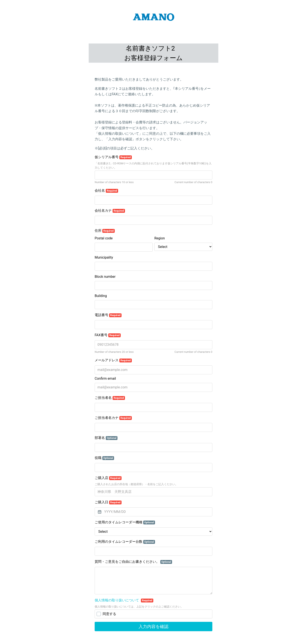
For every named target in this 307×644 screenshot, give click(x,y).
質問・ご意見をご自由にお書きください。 (133, 562)
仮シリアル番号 (113, 157)
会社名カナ (110, 211)
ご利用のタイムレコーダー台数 (125, 542)
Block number (105, 277)
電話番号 (108, 315)
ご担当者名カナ (113, 418)
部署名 (106, 438)
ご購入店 (108, 478)
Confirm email (105, 378)
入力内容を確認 (153, 627)
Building (101, 296)
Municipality (104, 257)
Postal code (104, 238)
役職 (104, 458)
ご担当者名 (110, 398)
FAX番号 (108, 335)
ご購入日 (108, 502)
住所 (105, 231)
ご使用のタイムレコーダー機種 (125, 522)
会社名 (106, 191)
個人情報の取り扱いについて (117, 600)
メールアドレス (113, 360)
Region (160, 238)
